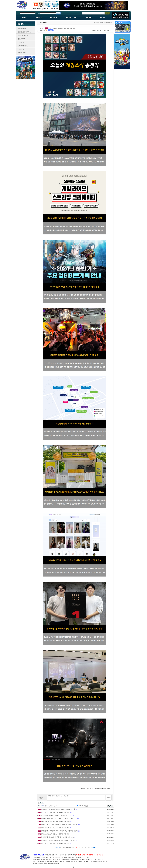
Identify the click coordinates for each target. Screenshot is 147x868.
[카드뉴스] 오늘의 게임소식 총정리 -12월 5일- (55, 843)
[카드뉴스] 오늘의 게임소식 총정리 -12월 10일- (56, 822)
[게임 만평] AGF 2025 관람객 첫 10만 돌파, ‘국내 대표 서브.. (60, 825)
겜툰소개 (55, 855)
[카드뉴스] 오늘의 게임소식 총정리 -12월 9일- (55, 828)
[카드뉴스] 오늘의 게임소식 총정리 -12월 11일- (56, 812)
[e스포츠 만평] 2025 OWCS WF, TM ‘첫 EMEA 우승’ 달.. (58, 840)
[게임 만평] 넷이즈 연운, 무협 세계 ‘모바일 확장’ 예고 (58, 837)
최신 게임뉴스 (22, 29)
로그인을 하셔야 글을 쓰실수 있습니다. (76, 798)
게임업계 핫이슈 (23, 35)
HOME (96, 23)
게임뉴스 (102, 23)
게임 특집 (21, 42)
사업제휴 (61, 855)
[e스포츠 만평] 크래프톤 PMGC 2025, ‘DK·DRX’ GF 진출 (58, 809)
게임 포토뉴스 (22, 53)
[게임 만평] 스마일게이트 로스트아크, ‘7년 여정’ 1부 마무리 (60, 831)
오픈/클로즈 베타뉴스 (24, 32)
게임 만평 (21, 49)
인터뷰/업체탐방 (23, 46)
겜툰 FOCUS (22, 39)
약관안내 (48, 855)
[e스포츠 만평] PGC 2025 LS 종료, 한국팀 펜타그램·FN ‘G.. (59, 818)
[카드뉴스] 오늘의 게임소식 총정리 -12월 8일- (55, 834)
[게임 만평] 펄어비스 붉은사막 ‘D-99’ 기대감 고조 (57, 815)
